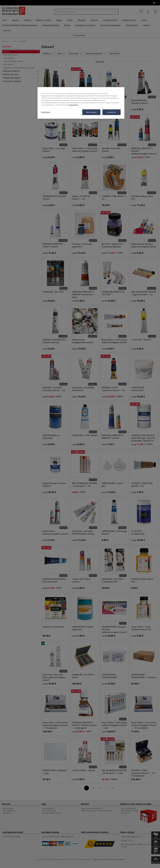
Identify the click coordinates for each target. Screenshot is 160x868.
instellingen (46, 112)
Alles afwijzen (91, 112)
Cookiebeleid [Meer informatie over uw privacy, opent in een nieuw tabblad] (73, 105)
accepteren (112, 112)
